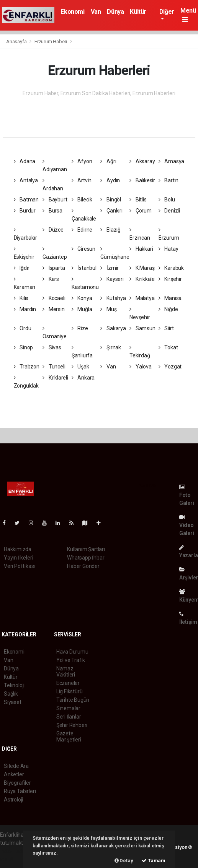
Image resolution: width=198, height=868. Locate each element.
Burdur (25, 211)
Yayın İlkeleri (18, 558)
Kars (51, 279)
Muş (108, 309)
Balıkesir (142, 180)
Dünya (115, 12)
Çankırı (111, 211)
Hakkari (141, 249)
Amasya (171, 161)
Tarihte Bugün (73, 700)
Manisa (170, 298)
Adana (25, 161)
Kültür (138, 12)
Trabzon (27, 367)
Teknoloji (14, 685)
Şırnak (110, 347)
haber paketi (15, 851)
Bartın (169, 180)
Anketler (14, 774)
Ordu (23, 328)
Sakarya (113, 328)
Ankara (83, 378)
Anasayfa (17, 41)
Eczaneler (68, 683)
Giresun (83, 249)
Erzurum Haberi (51, 41)
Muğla (82, 309)
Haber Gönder (83, 566)
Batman (26, 200)
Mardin (25, 309)
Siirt (166, 328)
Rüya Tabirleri (20, 791)
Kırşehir (170, 279)
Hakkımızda (18, 549)
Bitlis (138, 200)
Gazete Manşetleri (69, 737)
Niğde (168, 309)
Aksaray (142, 161)
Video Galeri (187, 525)
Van (96, 12)
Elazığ (110, 230)
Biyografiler (17, 783)
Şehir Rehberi (72, 725)
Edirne (82, 230)
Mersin (53, 309)
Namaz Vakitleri (66, 672)
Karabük (171, 268)
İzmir (110, 268)
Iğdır (22, 268)
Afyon (82, 161)
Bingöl (110, 200)
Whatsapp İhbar (86, 558)
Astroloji (13, 800)
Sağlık (11, 694)
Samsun (142, 328)
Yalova (140, 367)
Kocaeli (54, 298)
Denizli (169, 211)
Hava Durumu (72, 652)
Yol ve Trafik (71, 660)
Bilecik (82, 200)
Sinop (24, 347)
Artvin (82, 180)
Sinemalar (68, 708)
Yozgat (170, 367)
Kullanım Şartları (86, 549)
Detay (124, 861)
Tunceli (54, 367)
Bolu (167, 200)
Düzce (53, 230)
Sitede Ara (16, 766)
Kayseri (112, 279)
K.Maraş (142, 268)
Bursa (52, 211)
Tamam (154, 861)
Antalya (26, 180)
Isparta (54, 268)
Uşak (80, 367)
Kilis (21, 298)
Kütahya (113, 298)
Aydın (110, 180)
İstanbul (84, 268)
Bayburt (55, 200)
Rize (80, 328)
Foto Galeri (187, 495)
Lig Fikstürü (70, 691)
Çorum (141, 211)
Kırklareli (55, 378)
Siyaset (13, 702)
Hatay (169, 249)
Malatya (142, 298)
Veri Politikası (19, 566)
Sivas (52, 347)
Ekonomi (72, 12)
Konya (82, 298)
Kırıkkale (142, 279)
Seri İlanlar (69, 717)
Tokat (168, 347)
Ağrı (108, 161)
